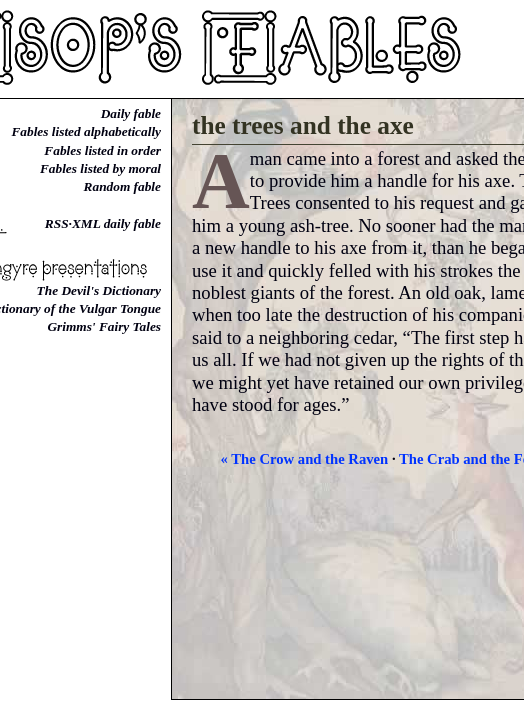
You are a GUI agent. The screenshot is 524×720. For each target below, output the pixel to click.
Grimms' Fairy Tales (104, 326)
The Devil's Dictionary (99, 290)
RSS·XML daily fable (103, 223)
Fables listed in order (102, 150)
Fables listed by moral (100, 168)
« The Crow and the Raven (305, 459)
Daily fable (131, 113)
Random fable (122, 186)
